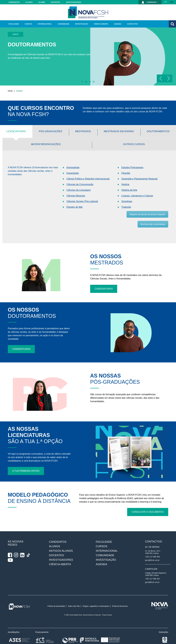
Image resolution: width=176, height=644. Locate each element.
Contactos (132, 24)
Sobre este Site (74, 596)
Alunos (29, 2)
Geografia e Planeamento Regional (139, 174)
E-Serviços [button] (149, 2)
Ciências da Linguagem (79, 185)
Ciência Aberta (101, 24)
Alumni (42, 2)
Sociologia (127, 196)
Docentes (56, 2)
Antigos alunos (61, 541)
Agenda (118, 24)
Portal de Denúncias (120, 596)
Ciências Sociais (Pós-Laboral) (82, 196)
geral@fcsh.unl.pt (152, 550)
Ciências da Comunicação (80, 179)
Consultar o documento (148, 502)
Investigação (82, 24)
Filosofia (126, 168)
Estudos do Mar (75, 202)
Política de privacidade (56, 596)
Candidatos (14, 2)
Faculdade (14, 24)
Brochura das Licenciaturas (153, 219)
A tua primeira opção (26, 461)
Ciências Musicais (76, 191)
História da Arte (129, 185)
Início (10, 91)
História (125, 179)
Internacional (45, 24)
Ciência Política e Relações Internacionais (88, 174)
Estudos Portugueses (132, 162)
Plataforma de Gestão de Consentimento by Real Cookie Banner (33, 642)
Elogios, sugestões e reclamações (96, 596)
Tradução (126, 202)
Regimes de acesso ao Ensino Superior (147, 209)
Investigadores (74, 2)
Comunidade (64, 24)
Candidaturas (104, 279)
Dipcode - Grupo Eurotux (104, 605)
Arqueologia (72, 168)
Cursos (28, 24)
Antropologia (73, 162)
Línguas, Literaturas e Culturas (137, 191)
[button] (172, 24)
